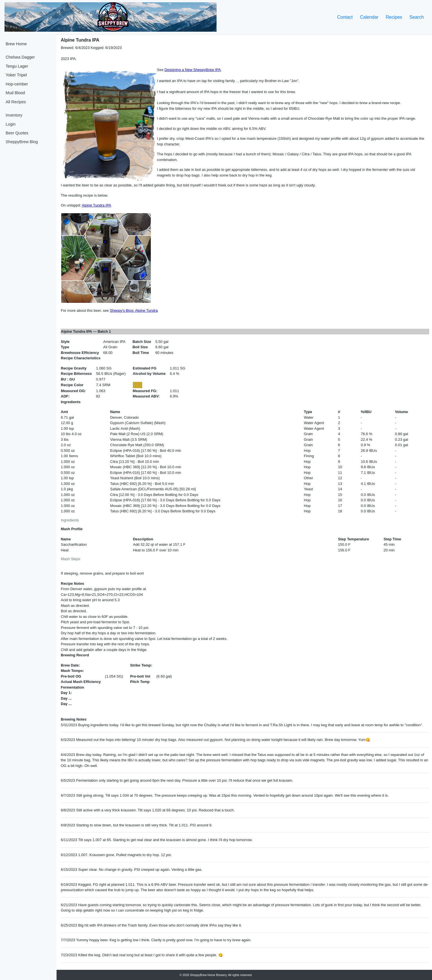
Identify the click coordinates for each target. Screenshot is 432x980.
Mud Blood (15, 93)
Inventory (14, 115)
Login (11, 124)
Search (417, 17)
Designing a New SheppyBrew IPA (193, 70)
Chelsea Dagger (20, 57)
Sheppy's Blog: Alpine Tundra (134, 310)
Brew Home (16, 44)
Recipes (394, 17)
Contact (345, 17)
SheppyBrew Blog (22, 142)
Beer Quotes (17, 133)
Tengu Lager (17, 66)
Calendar (369, 17)
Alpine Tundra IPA (96, 205)
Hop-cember (17, 84)
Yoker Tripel (16, 75)
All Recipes (16, 102)
